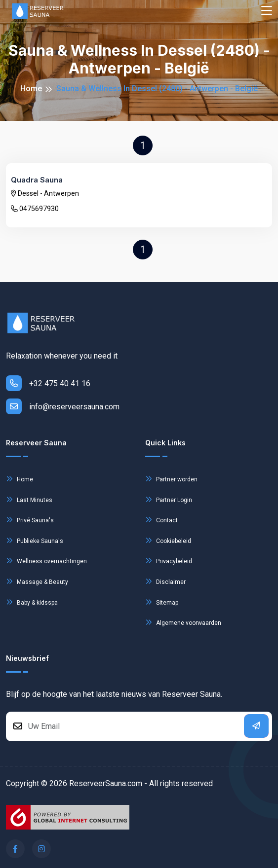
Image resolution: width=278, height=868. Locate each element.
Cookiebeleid (168, 540)
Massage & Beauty (37, 581)
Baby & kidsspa (32, 602)
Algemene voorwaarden (183, 622)
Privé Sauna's (30, 520)
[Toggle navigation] (267, 11)
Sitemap (162, 602)
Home (31, 89)
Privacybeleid (169, 561)
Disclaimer (165, 581)
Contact (161, 520)
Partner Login (169, 499)
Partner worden (171, 479)
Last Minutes (29, 499)
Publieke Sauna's (35, 540)
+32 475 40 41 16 (48, 383)
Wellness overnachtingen (46, 561)
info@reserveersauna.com (63, 406)
